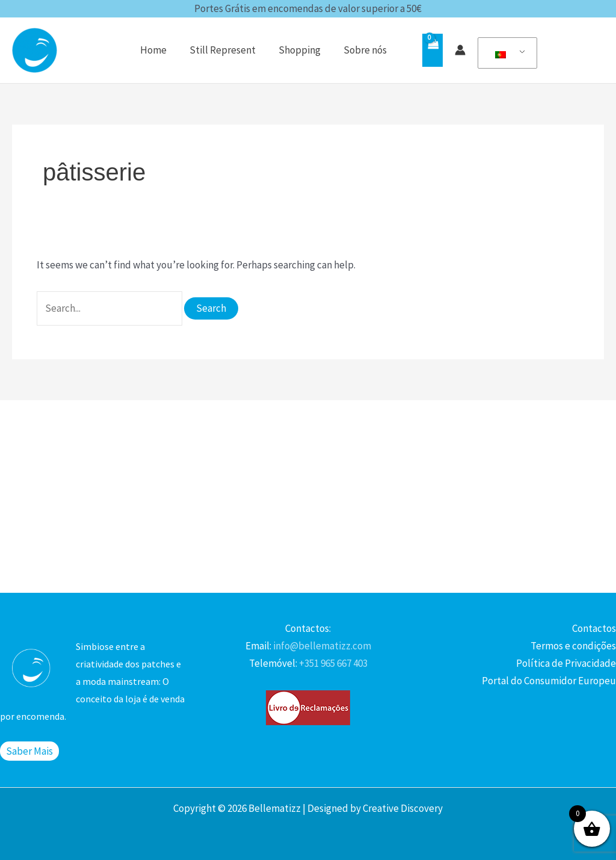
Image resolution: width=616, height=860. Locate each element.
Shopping (303, 50)
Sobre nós (366, 50)
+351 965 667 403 (332, 663)
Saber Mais (29, 751)
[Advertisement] (308, 497)
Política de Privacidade (566, 663)
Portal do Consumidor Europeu (549, 681)
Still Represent (229, 50)
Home (162, 50)
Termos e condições (573, 646)
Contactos (594, 628)
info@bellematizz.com (321, 646)
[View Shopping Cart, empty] (433, 50)
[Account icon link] (460, 50)
